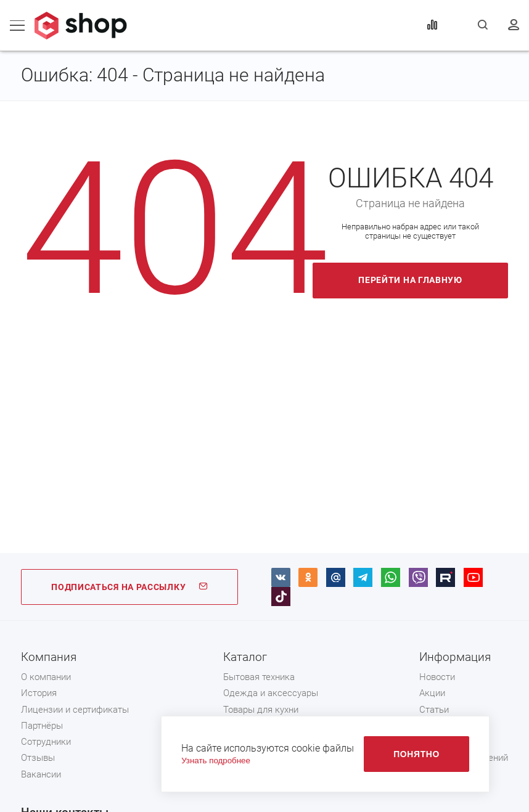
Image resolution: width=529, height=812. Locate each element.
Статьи (434, 710)
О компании (46, 677)
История (39, 693)
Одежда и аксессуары (271, 693)
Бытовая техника (259, 677)
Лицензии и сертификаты (75, 710)
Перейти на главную (410, 280)
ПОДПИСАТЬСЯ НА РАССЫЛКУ (129, 587)
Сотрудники (46, 742)
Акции (432, 693)
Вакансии (41, 774)
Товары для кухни (261, 710)
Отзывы (38, 758)
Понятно (416, 754)
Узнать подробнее (216, 761)
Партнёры (42, 726)
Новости (437, 677)
